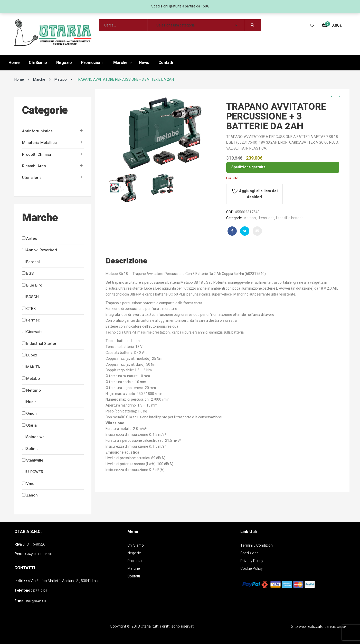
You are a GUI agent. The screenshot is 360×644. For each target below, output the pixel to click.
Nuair (31, 402)
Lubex (32, 355)
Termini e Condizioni (257, 545)
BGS (30, 273)
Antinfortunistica (37, 131)
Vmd (30, 484)
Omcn (31, 413)
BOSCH (32, 297)
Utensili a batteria (290, 218)
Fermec (33, 320)
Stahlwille (35, 460)
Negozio (64, 63)
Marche (121, 63)
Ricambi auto (34, 166)
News (144, 63)
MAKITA (33, 367)
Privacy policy (252, 561)
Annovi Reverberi (42, 250)
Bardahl (33, 262)
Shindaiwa (35, 437)
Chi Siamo (38, 63)
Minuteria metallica (39, 143)
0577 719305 (39, 591)
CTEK (31, 309)
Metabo (61, 80)
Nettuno (34, 390)
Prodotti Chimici (37, 154)
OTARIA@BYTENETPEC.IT (37, 554)
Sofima (32, 449)
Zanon (32, 495)
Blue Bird (34, 285)
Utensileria (32, 178)
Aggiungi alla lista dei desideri (255, 194)
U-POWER (35, 472)
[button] (332, 26)
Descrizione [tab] (126, 261)
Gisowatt (34, 332)
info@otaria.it (36, 601)
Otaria (31, 425)
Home (14, 63)
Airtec (32, 238)
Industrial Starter (41, 344)
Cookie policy (252, 569)
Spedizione (249, 553)
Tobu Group (338, 627)
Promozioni (92, 63)
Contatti (166, 63)
